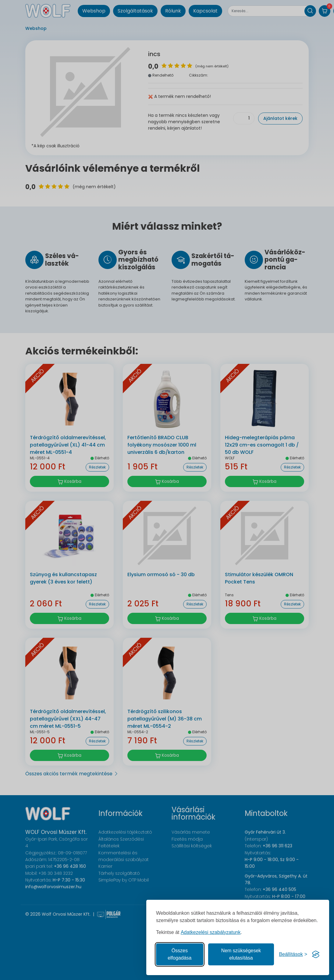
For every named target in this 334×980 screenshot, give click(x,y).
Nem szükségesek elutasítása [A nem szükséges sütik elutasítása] (241, 954)
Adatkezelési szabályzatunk (211, 932)
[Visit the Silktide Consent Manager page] (316, 954)
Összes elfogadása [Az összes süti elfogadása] (179, 954)
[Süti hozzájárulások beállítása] (293, 954)
